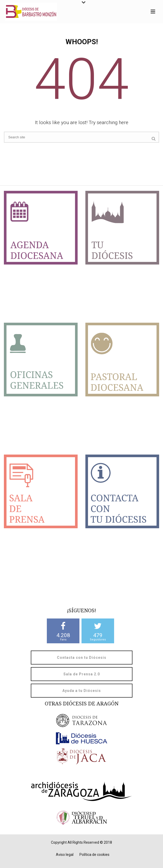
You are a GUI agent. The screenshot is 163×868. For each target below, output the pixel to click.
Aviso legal (65, 855)
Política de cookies (94, 855)
